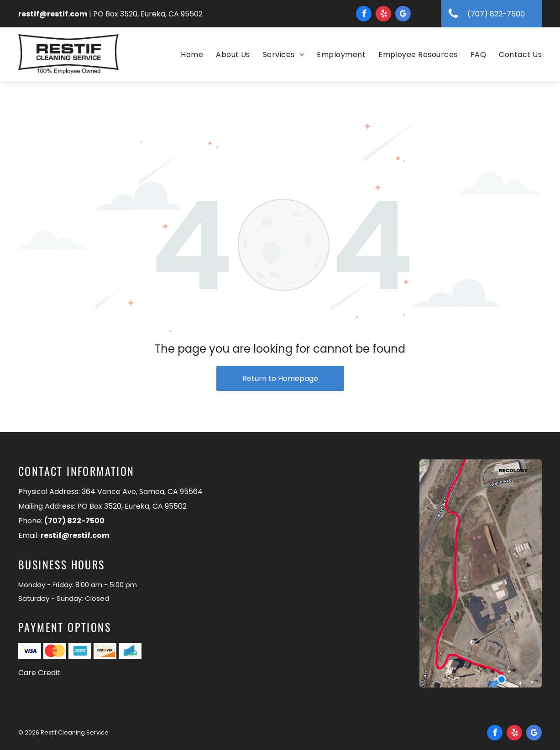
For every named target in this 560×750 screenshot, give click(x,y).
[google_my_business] (403, 15)
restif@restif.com (53, 14)
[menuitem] (186, 55)
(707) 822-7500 (74, 521)
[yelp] (383, 15)
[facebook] (364, 15)
